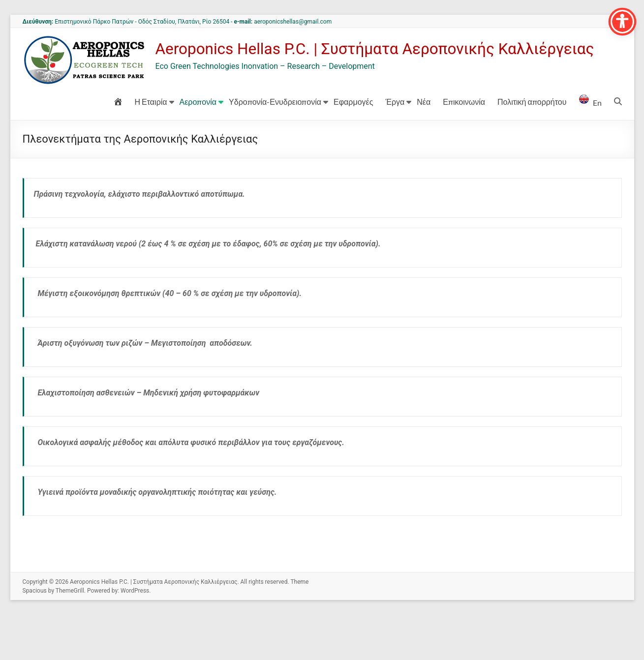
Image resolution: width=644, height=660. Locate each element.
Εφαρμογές (353, 147)
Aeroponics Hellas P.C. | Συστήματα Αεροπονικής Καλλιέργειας (274, 98)
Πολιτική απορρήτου (532, 147)
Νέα (424, 147)
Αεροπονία (198, 147)
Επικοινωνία (464, 147)
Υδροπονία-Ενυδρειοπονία (275, 147)
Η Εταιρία (151, 147)
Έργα (395, 147)
